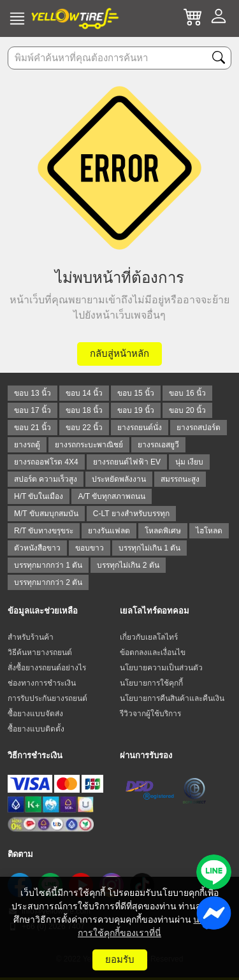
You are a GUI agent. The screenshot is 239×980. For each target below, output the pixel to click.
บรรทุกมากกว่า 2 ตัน (48, 582)
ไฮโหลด (209, 531)
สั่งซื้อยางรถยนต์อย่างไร (47, 668)
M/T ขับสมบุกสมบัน (46, 514)
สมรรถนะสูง (180, 479)
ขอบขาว (90, 548)
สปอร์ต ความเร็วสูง (46, 479)
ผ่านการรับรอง (146, 755)
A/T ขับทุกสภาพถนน (112, 496)
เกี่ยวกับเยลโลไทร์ (149, 637)
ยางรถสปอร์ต (199, 428)
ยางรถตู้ (27, 445)
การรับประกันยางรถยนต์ (47, 698)
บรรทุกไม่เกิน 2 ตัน (128, 565)
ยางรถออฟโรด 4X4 (46, 462)
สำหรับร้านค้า (31, 637)
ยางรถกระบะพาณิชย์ (89, 445)
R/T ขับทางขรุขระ (44, 531)
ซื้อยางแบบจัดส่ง (35, 714)
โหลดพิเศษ (163, 531)
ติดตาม (20, 854)
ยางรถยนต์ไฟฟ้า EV (127, 462)
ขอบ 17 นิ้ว (33, 410)
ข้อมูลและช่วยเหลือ (43, 611)
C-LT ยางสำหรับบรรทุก (131, 514)
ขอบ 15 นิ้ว (136, 393)
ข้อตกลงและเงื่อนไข (153, 652)
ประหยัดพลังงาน (119, 479)
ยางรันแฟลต (109, 531)
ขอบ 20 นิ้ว (187, 410)
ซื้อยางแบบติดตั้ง (36, 729)
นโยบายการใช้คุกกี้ (151, 683)
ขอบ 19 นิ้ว (136, 410)
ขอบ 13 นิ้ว (33, 393)
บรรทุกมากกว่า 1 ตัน (48, 565)
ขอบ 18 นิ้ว (84, 410)
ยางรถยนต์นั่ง (140, 428)
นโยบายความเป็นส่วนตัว (161, 668)
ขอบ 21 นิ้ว (33, 428)
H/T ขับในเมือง (39, 496)
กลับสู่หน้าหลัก (119, 353)
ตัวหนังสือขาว (37, 548)
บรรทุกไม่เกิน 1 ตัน (149, 548)
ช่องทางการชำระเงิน (42, 683)
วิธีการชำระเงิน (35, 755)
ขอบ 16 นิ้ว (187, 393)
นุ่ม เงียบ (189, 462)
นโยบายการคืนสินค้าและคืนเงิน (172, 698)
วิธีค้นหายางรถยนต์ (40, 652)
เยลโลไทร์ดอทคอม (155, 611)
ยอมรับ (120, 959)
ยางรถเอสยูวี (158, 445)
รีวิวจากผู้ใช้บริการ (150, 714)
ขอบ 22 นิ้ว (84, 428)
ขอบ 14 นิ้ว (84, 393)
